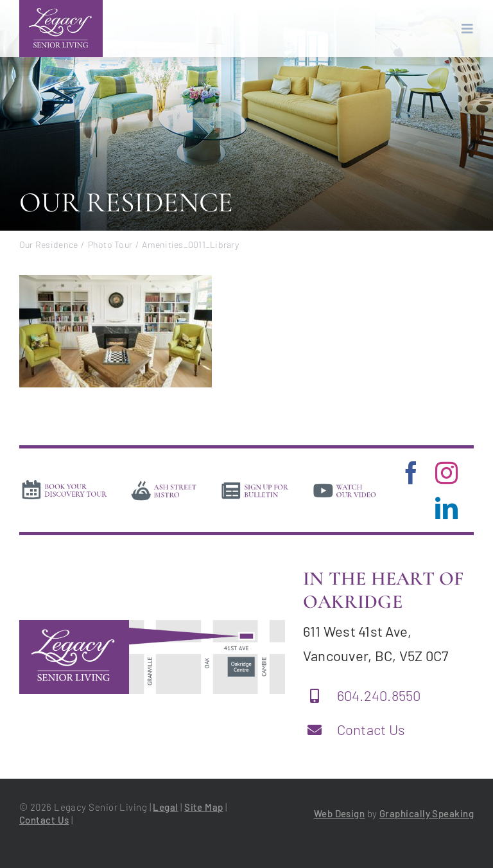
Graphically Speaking (427, 813)
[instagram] (446, 473)
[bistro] (164, 484)
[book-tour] (64, 483)
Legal (165, 807)
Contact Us (371, 729)
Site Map (204, 807)
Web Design (340, 813)
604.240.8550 (379, 695)
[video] (345, 484)
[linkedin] (446, 508)
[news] (255, 484)
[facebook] (411, 473)
